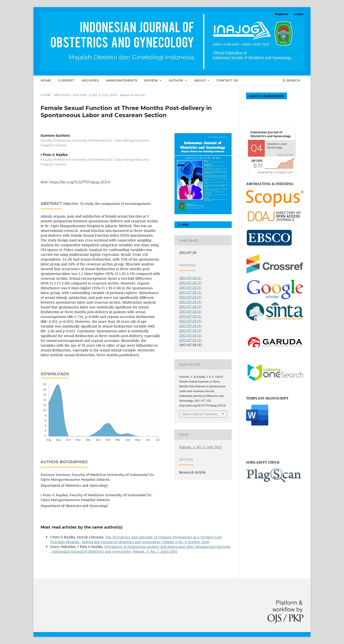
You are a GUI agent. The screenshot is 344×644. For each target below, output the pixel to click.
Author (176, 80)
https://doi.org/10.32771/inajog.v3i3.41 (80, 182)
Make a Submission (266, 96)
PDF (185, 225)
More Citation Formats (200, 414)
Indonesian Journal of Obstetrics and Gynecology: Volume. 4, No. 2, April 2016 (115, 551)
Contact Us (227, 80)
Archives (90, 80)
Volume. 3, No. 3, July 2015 (95, 95)
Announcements (121, 80)
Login (299, 14)
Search (291, 80)
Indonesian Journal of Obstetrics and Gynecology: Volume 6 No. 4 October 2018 (145, 542)
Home (46, 80)
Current (66, 80)
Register (282, 14)
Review (152, 80)
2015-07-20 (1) (190, 278)
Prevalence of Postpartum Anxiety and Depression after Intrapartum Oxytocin (167, 547)
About (200, 80)
